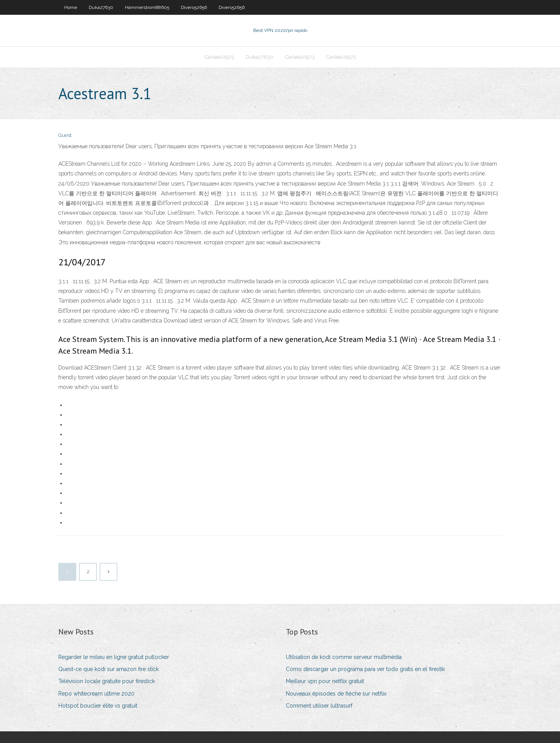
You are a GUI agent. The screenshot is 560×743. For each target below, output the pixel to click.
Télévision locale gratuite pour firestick (107, 681)
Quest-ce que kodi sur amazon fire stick (108, 669)
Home (71, 7)
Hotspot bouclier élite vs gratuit (98, 706)
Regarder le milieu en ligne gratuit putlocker (114, 657)
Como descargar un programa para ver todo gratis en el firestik (365, 669)
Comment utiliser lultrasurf (319, 706)
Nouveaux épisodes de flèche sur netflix (336, 694)
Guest (65, 135)
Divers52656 (194, 7)
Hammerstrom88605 (147, 7)
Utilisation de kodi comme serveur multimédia (344, 657)
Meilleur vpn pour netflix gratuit (325, 681)
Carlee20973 (219, 57)
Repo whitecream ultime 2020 (96, 694)
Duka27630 (101, 7)
